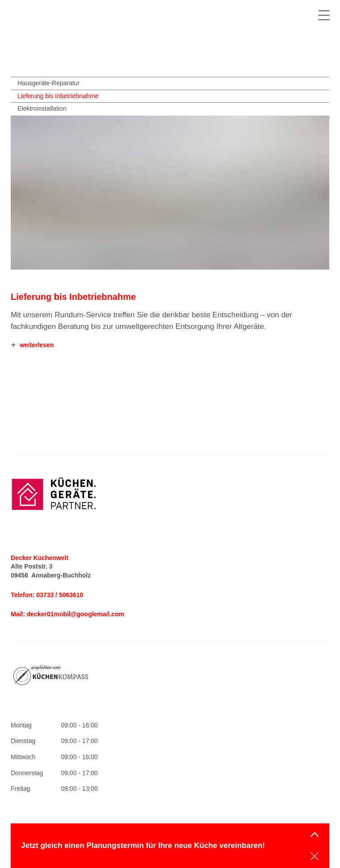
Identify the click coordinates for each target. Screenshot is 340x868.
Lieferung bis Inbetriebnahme (58, 96)
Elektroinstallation (42, 108)
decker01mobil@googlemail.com (76, 614)
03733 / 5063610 (60, 595)
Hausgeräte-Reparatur (48, 83)
